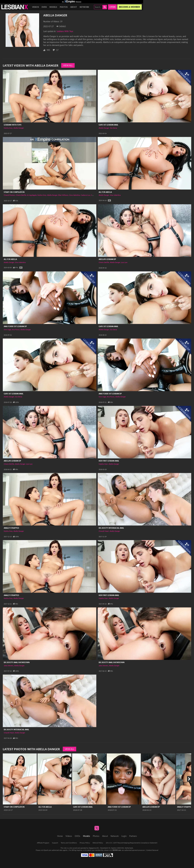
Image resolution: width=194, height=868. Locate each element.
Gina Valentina (75, 195)
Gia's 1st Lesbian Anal (108, 125)
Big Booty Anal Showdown (17, 662)
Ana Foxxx (16, 330)
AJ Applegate (32, 195)
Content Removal (152, 850)
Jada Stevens (9, 666)
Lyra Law (124, 262)
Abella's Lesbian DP (107, 259)
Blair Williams (63, 195)
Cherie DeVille (21, 195)
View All (68, 65)
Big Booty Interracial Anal (111, 528)
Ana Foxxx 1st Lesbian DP (15, 326)
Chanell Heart (104, 531)
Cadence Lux (86, 195)
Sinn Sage (7, 330)
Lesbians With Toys (65, 31)
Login (112, 7)
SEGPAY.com (117, 850)
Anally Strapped (11, 528)
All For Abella (105, 192)
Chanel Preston (9, 195)
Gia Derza (113, 128)
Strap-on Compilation (14, 192)
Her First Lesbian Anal (109, 461)
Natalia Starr (103, 464)
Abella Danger (19, 128)
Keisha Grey (8, 128)
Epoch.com (48, 850)
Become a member (129, 7)
